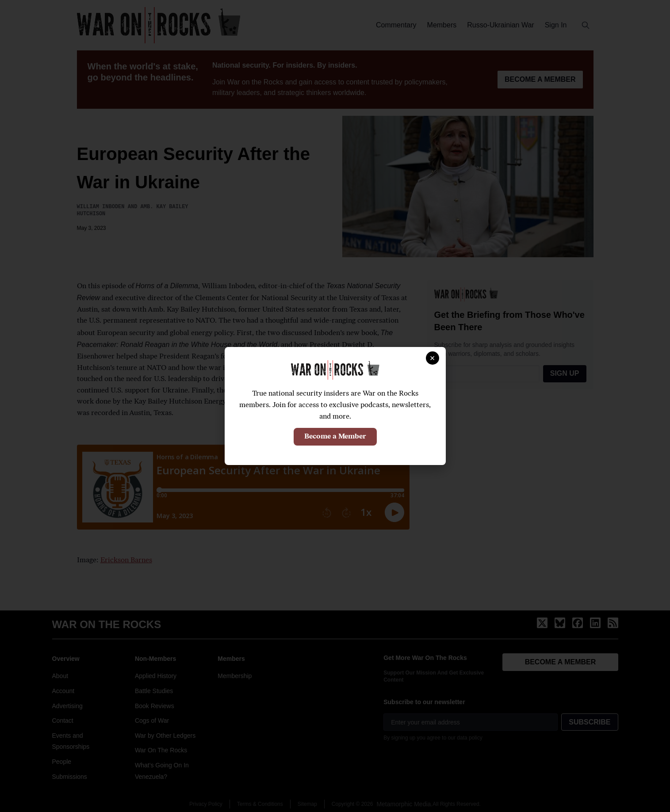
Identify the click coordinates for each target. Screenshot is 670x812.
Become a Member (335, 437)
